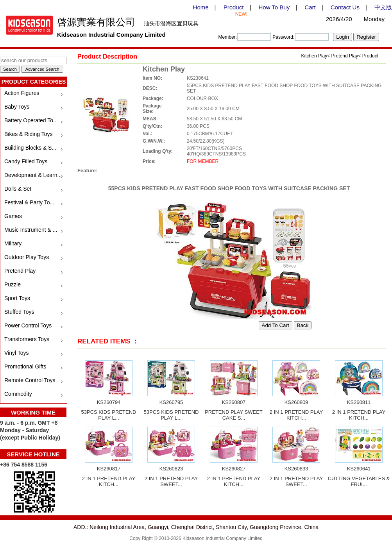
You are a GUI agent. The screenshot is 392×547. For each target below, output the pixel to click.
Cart (310, 7)
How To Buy (274, 7)
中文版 (383, 7)
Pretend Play (20, 271)
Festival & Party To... (29, 202)
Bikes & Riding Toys (28, 134)
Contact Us (345, 7)
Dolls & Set (18, 189)
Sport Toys (17, 298)
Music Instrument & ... (31, 230)
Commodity (18, 394)
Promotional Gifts (25, 366)
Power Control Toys (28, 325)
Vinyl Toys (17, 353)
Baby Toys (17, 107)
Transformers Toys (27, 339)
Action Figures (22, 93)
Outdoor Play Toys (27, 257)
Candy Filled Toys (26, 161)
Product (234, 7)
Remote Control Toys (30, 380)
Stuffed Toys (19, 312)
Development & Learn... (33, 175)
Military (13, 243)
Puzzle (13, 284)
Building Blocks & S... (30, 148)
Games (13, 216)
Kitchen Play (314, 56)
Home (201, 7)
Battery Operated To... (31, 120)
